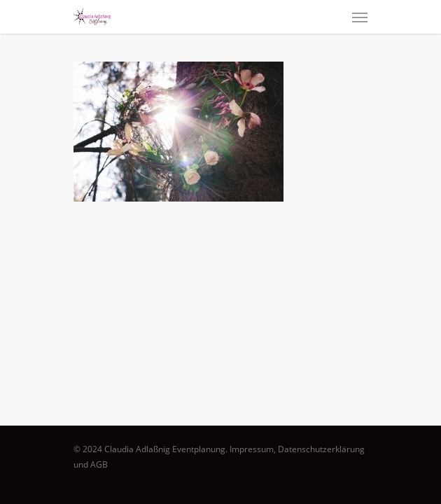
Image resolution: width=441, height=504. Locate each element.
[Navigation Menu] (360, 17)
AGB (99, 464)
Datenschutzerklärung (321, 449)
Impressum (252, 449)
